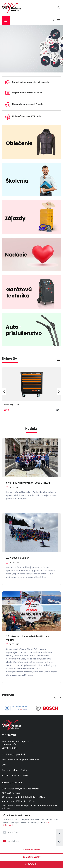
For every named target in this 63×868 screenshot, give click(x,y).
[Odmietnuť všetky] (31, 857)
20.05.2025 (13, 644)
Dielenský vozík (12, 405)
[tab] (59, 834)
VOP (4, 765)
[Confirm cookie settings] (31, 850)
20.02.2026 (13, 487)
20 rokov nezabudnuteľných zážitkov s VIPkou (23, 797)
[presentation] (4, 392)
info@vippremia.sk (17, 754)
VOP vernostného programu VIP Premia (20, 760)
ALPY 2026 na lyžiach (18, 558)
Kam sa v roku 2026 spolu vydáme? (19, 801)
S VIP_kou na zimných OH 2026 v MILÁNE (28, 483)
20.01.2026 (12, 562)
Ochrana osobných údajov (15, 770)
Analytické (11, 841)
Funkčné (10, 833)
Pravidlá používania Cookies (15, 775)
